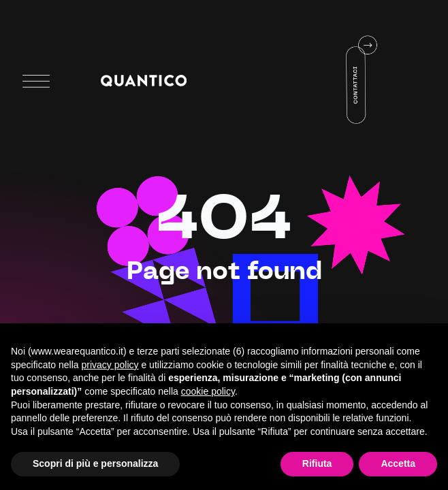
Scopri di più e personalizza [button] (95, 463)
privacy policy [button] (110, 365)
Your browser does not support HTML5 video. (327, 80)
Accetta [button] (398, 463)
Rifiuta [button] (317, 463)
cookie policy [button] (208, 391)
